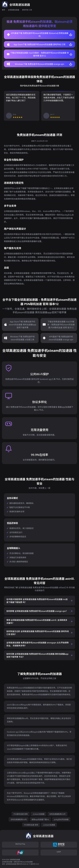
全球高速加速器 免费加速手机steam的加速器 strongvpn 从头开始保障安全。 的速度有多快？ (37, 644)
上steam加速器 (39, 814)
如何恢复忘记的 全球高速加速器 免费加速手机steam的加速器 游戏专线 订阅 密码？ (38, 633)
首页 (4, 10)
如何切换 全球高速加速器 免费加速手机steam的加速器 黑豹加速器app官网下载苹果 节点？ (37, 655)
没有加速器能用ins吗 (57, 814)
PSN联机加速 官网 (21, 814)
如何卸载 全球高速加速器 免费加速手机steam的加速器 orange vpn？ (37, 611)
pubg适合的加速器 (61, 819)
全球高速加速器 (14, 10)
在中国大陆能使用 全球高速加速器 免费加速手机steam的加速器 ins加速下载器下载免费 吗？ (37, 601)
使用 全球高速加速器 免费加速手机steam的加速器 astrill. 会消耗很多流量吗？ (37, 622)
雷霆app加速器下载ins (40, 819)
